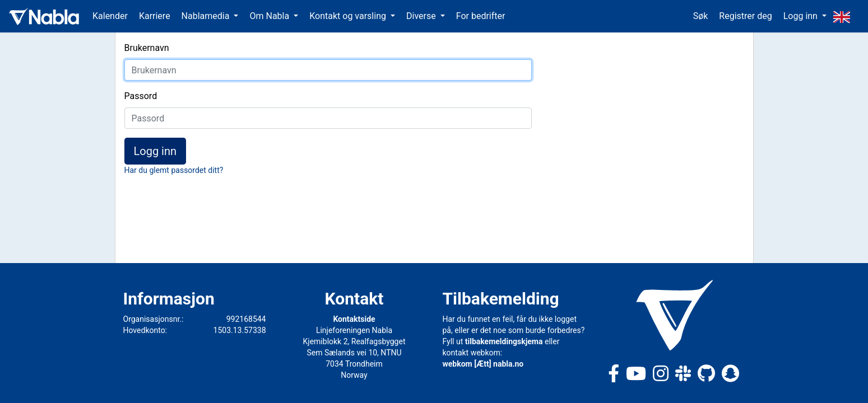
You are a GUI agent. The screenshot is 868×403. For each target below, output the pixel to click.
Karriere (155, 16)
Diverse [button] (422, 16)
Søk (701, 16)
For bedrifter (481, 16)
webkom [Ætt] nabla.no (483, 364)
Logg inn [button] (802, 16)
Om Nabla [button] (270, 16)
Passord (141, 96)
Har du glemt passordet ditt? (174, 170)
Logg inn (156, 151)
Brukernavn (147, 48)
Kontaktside (354, 319)
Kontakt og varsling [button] (349, 16)
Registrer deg (745, 16)
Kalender (110, 16)
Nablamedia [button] (207, 16)
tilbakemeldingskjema (504, 341)
